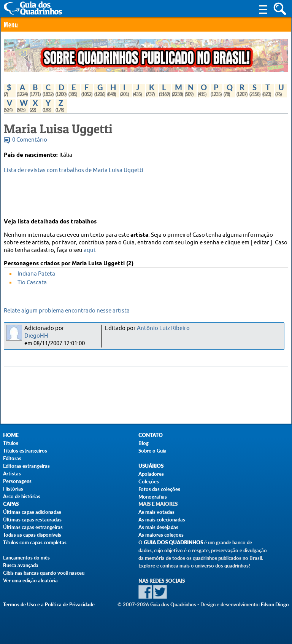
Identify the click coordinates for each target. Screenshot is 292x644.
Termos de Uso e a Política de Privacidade (49, 604)
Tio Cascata (32, 283)
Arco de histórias (22, 496)
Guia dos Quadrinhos (173, 543)
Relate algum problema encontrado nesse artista (67, 311)
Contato (151, 435)
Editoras (12, 458)
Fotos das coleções (159, 489)
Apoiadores (151, 474)
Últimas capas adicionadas (32, 512)
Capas (11, 504)
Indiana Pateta (36, 274)
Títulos (11, 443)
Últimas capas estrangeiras (33, 527)
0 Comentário (30, 140)
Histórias (13, 489)
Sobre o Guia (152, 451)
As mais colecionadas (162, 520)
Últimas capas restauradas (32, 520)
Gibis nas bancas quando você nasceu (44, 573)
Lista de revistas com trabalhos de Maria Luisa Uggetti (74, 170)
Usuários (151, 466)
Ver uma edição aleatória (30, 580)
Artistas (12, 473)
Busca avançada (21, 565)
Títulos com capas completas (35, 542)
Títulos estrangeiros (25, 451)
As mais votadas (156, 512)
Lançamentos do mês (26, 558)
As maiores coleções (161, 535)
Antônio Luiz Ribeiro (163, 328)
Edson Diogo (275, 604)
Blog (144, 443)
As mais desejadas (158, 527)
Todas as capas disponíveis (32, 535)
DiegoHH (36, 336)
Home (11, 435)
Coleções (149, 481)
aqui (89, 250)
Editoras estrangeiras (26, 466)
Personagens (17, 481)
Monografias (153, 497)
